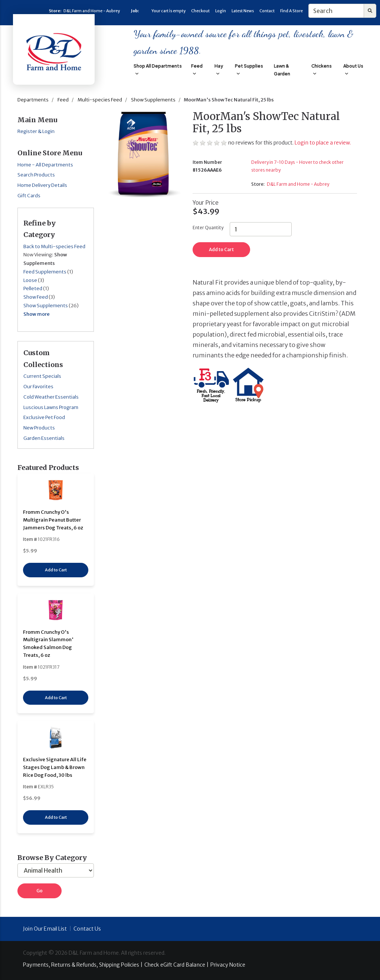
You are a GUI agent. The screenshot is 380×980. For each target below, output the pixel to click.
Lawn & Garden (282, 70)
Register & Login (36, 131)
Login (221, 11)
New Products (39, 428)
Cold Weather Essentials (51, 397)
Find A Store (291, 11)
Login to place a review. (323, 143)
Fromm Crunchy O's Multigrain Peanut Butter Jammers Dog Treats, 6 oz (53, 520)
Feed (197, 69)
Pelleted (33, 288)
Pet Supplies (249, 69)
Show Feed (36, 297)
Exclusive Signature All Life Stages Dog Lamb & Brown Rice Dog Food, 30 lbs (55, 767)
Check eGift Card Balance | (176, 965)
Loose (30, 280)
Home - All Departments (45, 165)
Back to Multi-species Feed (54, 246)
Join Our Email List (45, 929)
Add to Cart (56, 570)
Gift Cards (29, 196)
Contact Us (87, 929)
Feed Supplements (45, 272)
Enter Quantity (208, 228)
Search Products (36, 175)
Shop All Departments (158, 69)
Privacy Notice (228, 965)
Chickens (322, 69)
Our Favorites (38, 387)
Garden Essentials (44, 438)
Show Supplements (153, 100)
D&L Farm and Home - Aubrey (92, 11)
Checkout (200, 11)
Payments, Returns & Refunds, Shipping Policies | (83, 965)
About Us (353, 69)
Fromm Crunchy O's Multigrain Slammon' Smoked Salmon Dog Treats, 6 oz (48, 644)
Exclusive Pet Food (44, 417)
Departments (33, 100)
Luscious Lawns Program (51, 407)
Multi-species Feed (100, 100)
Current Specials (42, 376)
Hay (219, 69)
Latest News (243, 11)
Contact (267, 11)
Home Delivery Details (42, 185)
